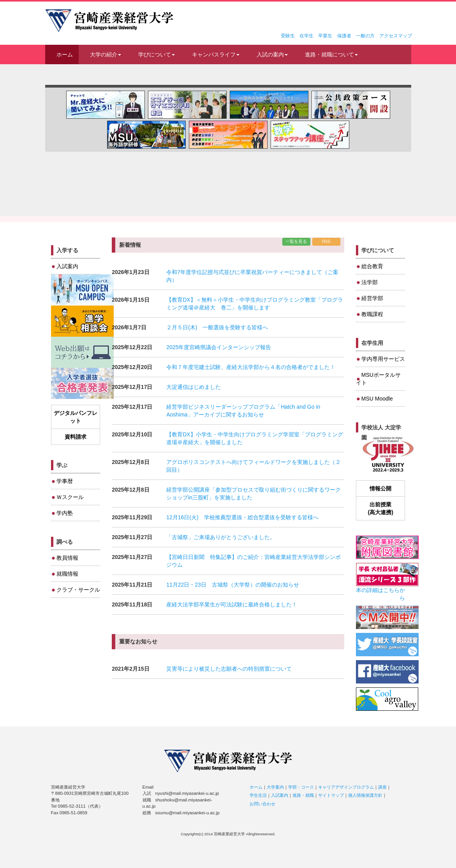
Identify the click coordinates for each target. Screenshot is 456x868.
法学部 (370, 282)
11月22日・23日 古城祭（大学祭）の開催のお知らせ (233, 585)
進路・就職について (331, 54)
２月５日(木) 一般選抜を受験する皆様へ (217, 327)
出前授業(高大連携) (380, 508)
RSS (326, 241)
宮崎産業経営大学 (109, 21)
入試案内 (67, 266)
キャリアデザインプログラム (346, 787)
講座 (382, 787)
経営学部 (372, 298)
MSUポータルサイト (378, 379)
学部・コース (301, 787)
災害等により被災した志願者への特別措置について (229, 669)
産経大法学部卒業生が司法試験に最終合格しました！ (232, 604)
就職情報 (67, 574)
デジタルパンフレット (76, 417)
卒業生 (325, 36)
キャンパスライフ (216, 54)
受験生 (288, 36)
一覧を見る (296, 241)
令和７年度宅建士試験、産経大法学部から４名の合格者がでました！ (251, 367)
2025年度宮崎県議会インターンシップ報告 (219, 347)
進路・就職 (303, 795)
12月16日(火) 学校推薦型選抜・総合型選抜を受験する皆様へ (242, 517)
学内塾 (65, 513)
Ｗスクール (70, 497)
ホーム (65, 54)
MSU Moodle (377, 399)
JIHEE (387, 455)
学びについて (157, 54)
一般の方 (365, 36)
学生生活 (258, 795)
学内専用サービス (383, 359)
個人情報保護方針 (365, 795)
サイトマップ (331, 795)
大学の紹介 (106, 54)
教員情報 (67, 558)
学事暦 (65, 481)
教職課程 (372, 314)
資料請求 (76, 437)
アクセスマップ (396, 36)
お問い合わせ (262, 804)
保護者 (344, 36)
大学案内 (275, 787)
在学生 (306, 36)
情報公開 (380, 488)
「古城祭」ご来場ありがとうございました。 (221, 537)
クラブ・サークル (78, 590)
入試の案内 (272, 54)
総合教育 (372, 266)
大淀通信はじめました (194, 387)
